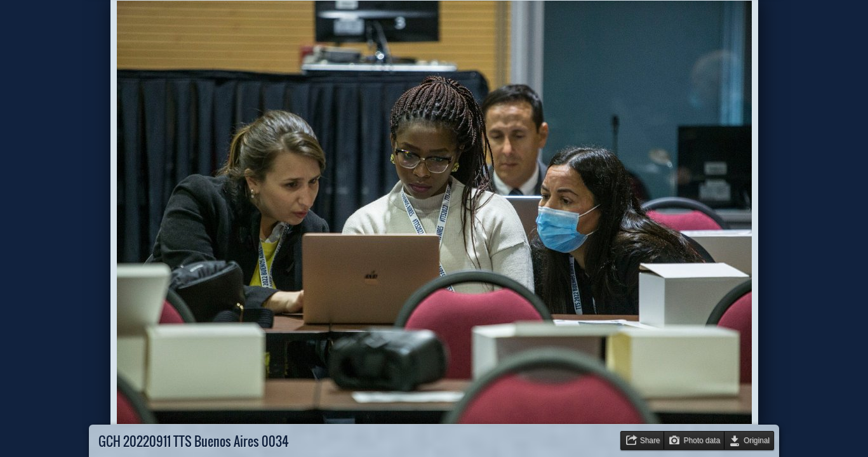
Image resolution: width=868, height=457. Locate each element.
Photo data (702, 440)
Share (650, 440)
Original (757, 440)
